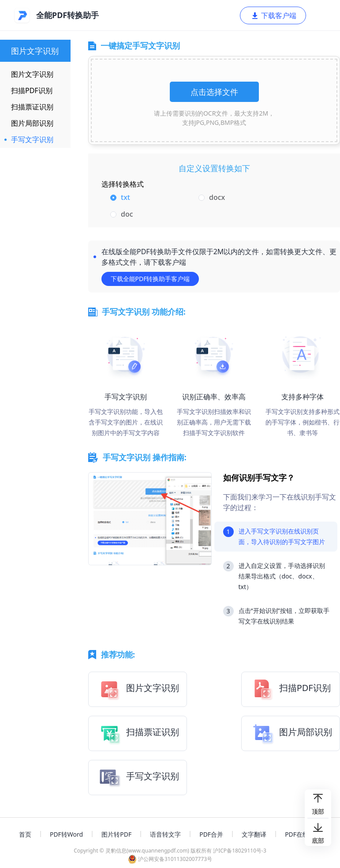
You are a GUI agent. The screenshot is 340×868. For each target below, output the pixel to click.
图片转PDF (116, 834)
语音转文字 (165, 834)
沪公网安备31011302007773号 (170, 859)
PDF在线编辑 (303, 834)
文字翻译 (254, 834)
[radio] (150, 198)
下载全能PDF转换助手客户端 (150, 279)
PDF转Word (66, 834)
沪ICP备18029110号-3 (240, 851)
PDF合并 (211, 834)
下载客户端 (273, 15)
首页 (25, 834)
